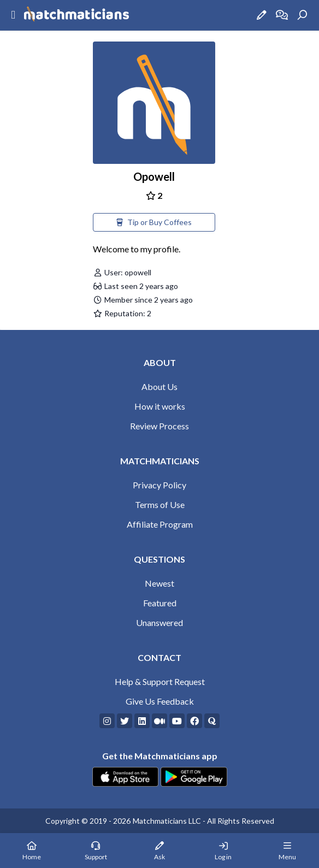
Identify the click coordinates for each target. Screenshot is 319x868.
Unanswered (159, 622)
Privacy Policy (159, 485)
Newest (159, 583)
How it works (160, 406)
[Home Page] (32, 851)
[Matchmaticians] (76, 15)
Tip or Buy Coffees (154, 222)
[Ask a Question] (262, 15)
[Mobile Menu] (287, 851)
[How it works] (282, 15)
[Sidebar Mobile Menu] (13, 15)
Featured (160, 603)
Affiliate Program (160, 524)
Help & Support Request (160, 681)
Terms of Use (160, 504)
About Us (159, 386)
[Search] (302, 15)
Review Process (159, 426)
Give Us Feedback (160, 701)
